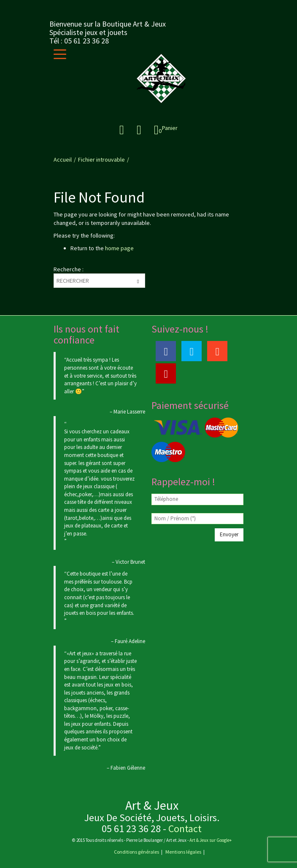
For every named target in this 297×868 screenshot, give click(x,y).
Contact (185, 829)
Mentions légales (183, 852)
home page (119, 248)
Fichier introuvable (101, 160)
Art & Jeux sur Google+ (210, 840)
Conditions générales (136, 852)
